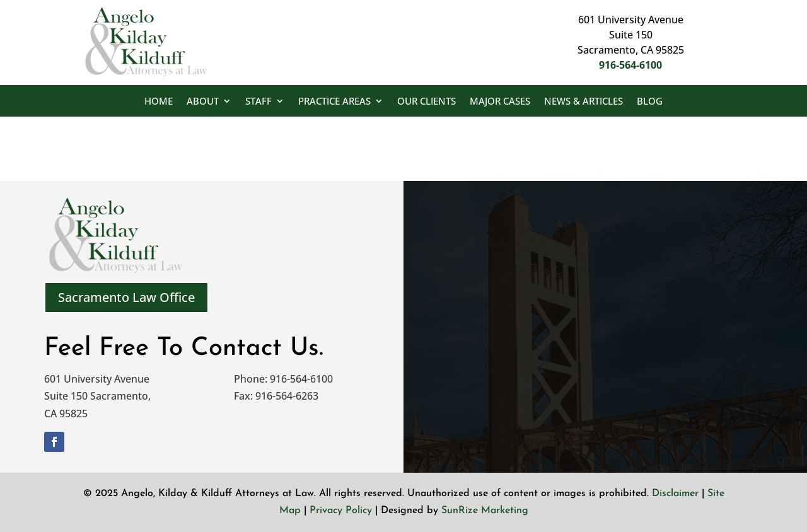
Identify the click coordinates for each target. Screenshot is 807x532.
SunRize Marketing (485, 511)
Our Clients (427, 102)
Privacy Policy (341, 511)
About (203, 102)
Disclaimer (675, 494)
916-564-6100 (630, 65)
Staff (258, 102)
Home (159, 102)
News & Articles (583, 102)
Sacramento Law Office (126, 297)
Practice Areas (334, 102)
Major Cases (500, 102)
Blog (650, 102)
